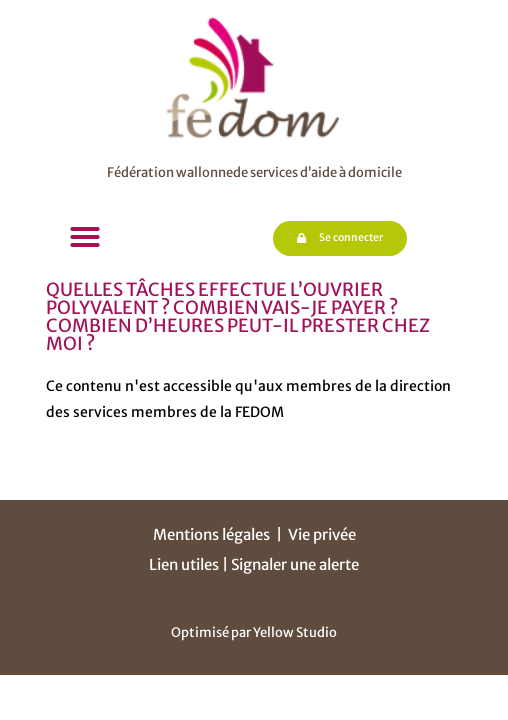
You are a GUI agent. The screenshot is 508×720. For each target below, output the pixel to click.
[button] (85, 237)
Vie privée (322, 534)
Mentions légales (211, 534)
